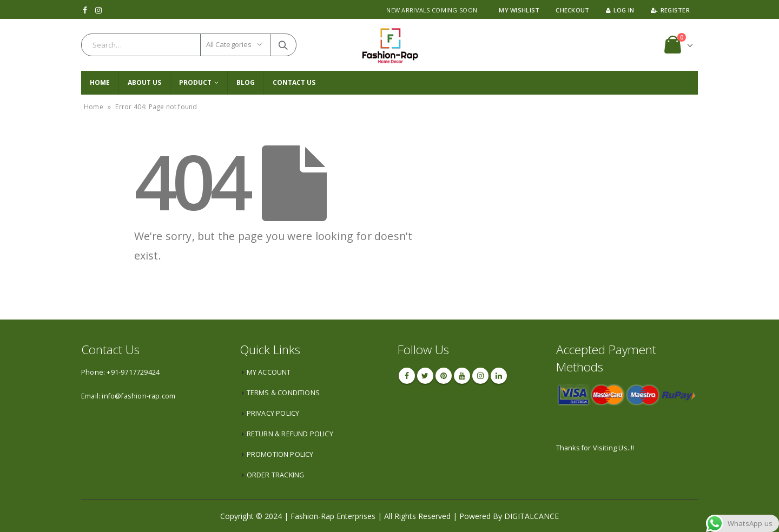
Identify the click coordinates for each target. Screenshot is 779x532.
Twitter (425, 376)
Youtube (462, 376)
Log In (620, 10)
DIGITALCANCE (532, 516)
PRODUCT (195, 82)
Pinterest (444, 376)
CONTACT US (294, 82)
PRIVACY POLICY (273, 413)
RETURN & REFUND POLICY (290, 434)
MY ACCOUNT (269, 372)
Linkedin (499, 376)
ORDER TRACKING (276, 475)
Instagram (480, 376)
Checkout (572, 10)
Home (100, 82)
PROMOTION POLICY (280, 454)
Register (670, 10)
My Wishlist (519, 10)
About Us (144, 82)
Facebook (407, 376)
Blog (246, 82)
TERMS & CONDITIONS (283, 393)
